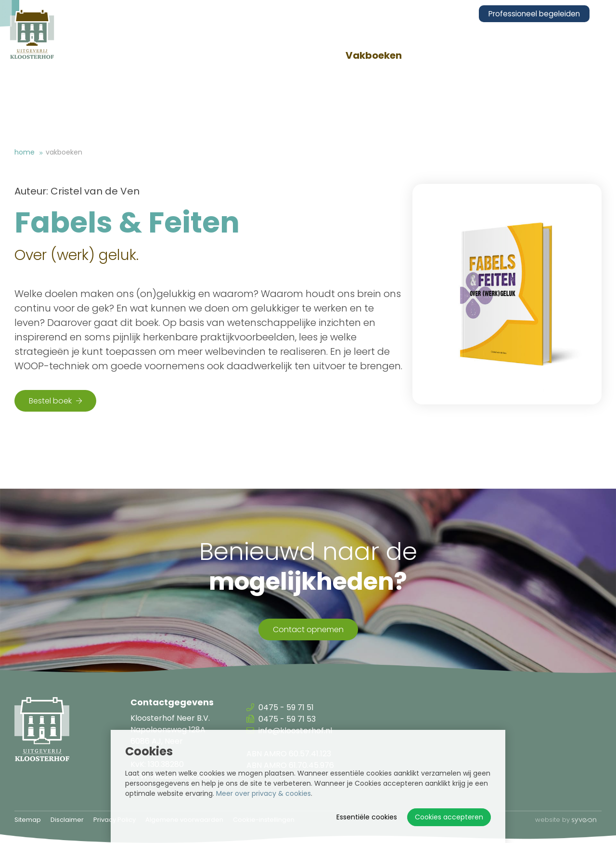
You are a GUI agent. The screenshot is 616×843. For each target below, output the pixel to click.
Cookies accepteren (449, 817)
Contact (582, 55)
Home (25, 152)
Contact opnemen (308, 629)
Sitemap (28, 820)
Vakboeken (381, 55)
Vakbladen (279, 55)
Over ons (184, 55)
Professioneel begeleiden (541, 14)
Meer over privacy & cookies (263, 793)
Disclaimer (67, 820)
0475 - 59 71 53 (281, 719)
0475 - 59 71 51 (280, 707)
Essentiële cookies (367, 817)
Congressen (485, 55)
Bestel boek (55, 401)
